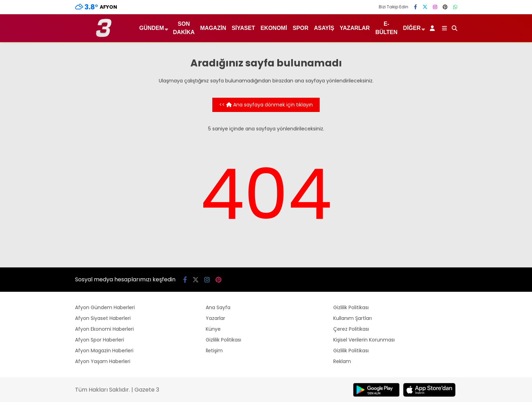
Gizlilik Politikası (223, 340)
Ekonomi (274, 28)
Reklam (342, 361)
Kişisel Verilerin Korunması (364, 340)
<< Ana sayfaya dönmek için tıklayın (266, 105)
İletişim (214, 351)
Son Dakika (184, 28)
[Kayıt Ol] (433, 28)
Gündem (152, 28)
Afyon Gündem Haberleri (105, 307)
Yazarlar (355, 28)
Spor (300, 28)
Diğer (412, 28)
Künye (213, 329)
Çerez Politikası (351, 329)
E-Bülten (386, 28)
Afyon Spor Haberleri (100, 340)
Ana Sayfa (218, 307)
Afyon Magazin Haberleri (104, 351)
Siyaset (243, 28)
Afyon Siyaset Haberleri (103, 318)
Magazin (213, 28)
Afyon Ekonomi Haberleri (104, 329)
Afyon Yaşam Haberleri (103, 361)
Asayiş (324, 28)
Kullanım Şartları (353, 318)
